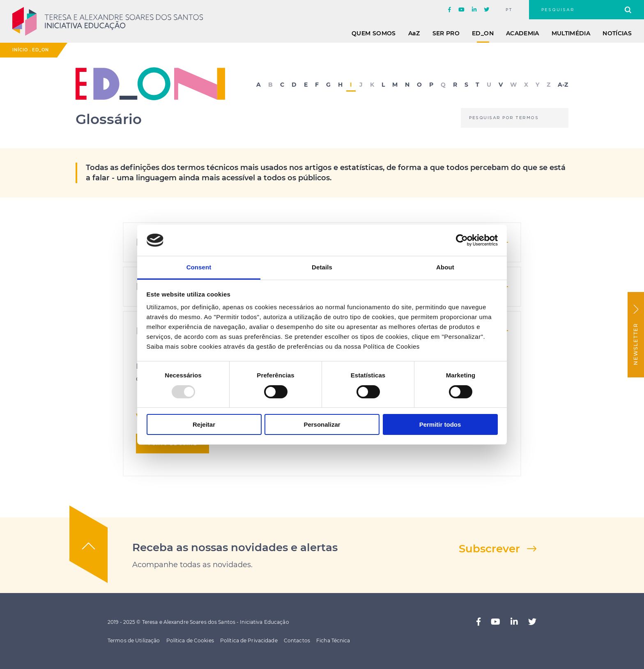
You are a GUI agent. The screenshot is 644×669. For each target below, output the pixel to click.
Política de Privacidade (249, 640)
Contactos (297, 640)
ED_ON (483, 33)
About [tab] (445, 267)
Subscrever (489, 549)
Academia (523, 33)
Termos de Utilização (134, 640)
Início (20, 50)
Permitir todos (440, 424)
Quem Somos (374, 33)
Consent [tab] (199, 267)
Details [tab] (322, 267)
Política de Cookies (190, 640)
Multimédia (571, 33)
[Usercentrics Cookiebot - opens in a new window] (462, 240)
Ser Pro (446, 33)
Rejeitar (204, 424)
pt (509, 10)
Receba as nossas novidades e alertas (235, 547)
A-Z (563, 85)
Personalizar (322, 424)
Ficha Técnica (333, 640)
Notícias (617, 33)
